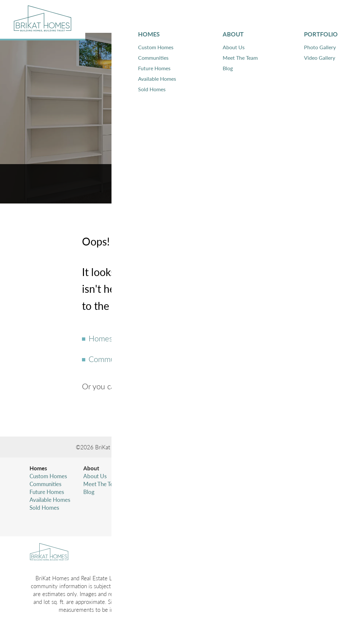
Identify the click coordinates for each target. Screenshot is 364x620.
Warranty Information (206, 484)
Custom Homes (48, 476)
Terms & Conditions (274, 513)
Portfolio (144, 468)
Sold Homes (44, 507)
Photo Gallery (150, 476)
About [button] (216, 17)
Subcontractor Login (204, 492)
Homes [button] (183, 17)
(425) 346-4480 (288, 492)
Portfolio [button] (255, 17)
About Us (95, 476)
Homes (101, 338)
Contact (190, 468)
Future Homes (47, 492)
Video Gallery (150, 484)
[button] (330, 16)
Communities (111, 359)
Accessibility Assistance (278, 521)
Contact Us (140, 386)
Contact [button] (296, 17)
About (91, 468)
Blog (89, 492)
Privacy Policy (267, 505)
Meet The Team (102, 484)
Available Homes (50, 500)
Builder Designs (268, 447)
